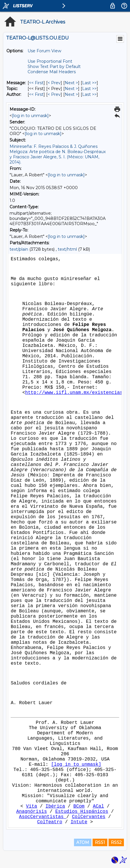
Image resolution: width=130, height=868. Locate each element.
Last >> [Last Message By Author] (89, 94)
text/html (67, 249)
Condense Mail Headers (52, 72)
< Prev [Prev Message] (54, 83)
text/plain (19, 249)
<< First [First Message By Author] (36, 94)
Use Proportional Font (50, 61)
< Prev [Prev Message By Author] (54, 94)
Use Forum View (44, 51)
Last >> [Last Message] (89, 83)
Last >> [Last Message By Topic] (89, 89)
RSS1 (100, 842)
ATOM (83, 842)
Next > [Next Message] (71, 83)
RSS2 (116, 842)
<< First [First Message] (36, 83)
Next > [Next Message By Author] (71, 94)
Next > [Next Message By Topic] (71, 89)
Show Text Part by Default (54, 67)
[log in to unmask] (30, 116)
